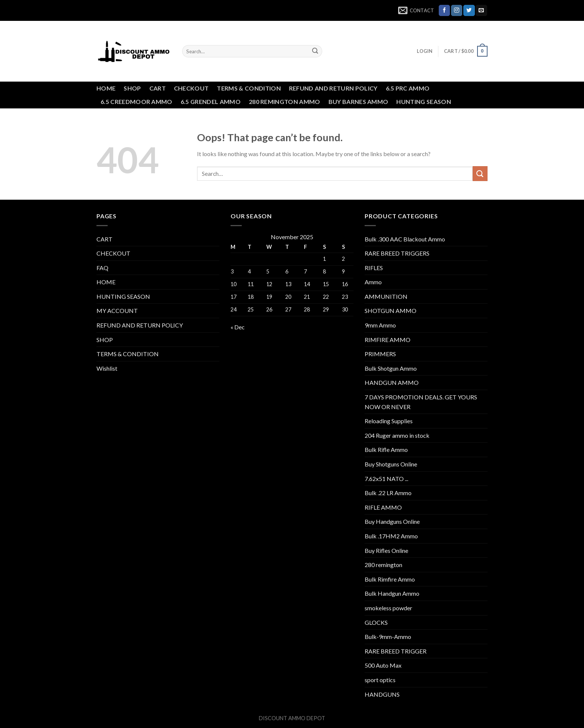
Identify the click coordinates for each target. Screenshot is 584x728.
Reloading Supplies (389, 421)
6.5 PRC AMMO (408, 88)
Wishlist (107, 368)
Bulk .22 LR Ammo (388, 493)
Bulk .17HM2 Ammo (391, 536)
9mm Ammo (380, 325)
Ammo (373, 282)
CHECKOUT (191, 88)
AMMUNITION (386, 296)
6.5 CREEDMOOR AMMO (137, 102)
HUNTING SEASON (423, 102)
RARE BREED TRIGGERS (397, 253)
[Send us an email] (481, 10)
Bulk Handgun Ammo (392, 593)
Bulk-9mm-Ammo (388, 637)
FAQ (102, 268)
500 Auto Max (383, 665)
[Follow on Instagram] (457, 10)
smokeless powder (388, 608)
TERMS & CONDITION (249, 88)
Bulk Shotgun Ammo (391, 368)
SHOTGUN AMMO (391, 311)
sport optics (380, 680)
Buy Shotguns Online (391, 464)
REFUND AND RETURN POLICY (333, 88)
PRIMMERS (380, 354)
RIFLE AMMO (383, 507)
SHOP (132, 88)
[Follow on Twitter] (469, 10)
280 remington (383, 565)
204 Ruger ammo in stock (397, 435)
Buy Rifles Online (386, 550)
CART (158, 88)
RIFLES (374, 268)
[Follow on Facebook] (444, 10)
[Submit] (315, 51)
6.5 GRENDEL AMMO (211, 102)
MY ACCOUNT (117, 311)
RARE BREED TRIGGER (396, 651)
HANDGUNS (382, 694)
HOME (106, 88)
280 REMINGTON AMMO (285, 102)
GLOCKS (376, 622)
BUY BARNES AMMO (358, 102)
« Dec (238, 327)
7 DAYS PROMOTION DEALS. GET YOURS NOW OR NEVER (421, 402)
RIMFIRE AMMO (388, 340)
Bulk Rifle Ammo (386, 450)
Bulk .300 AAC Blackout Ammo (405, 239)
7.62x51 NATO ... (386, 479)
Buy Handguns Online (392, 521)
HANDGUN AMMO (392, 382)
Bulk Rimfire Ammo (390, 579)
